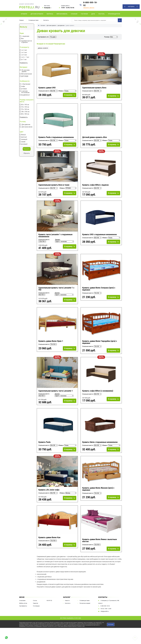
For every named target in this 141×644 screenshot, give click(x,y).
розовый (24, 144)
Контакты (46, 20)
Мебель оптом (23, 604)
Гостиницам (36, 607)
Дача (93, 14)
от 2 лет (24, 50)
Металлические (27, 74)
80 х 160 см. (26, 112)
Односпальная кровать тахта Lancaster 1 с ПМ (56, 289)
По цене (53, 37)
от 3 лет (24, 53)
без (22, 39)
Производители (114, 14)
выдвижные (25, 95)
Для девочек (26, 125)
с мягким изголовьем (25, 92)
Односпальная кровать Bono (94, 88)
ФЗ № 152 (49, 601)
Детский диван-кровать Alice (94, 137)
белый (23, 135)
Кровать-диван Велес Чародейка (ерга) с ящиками (100, 343)
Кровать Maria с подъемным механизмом (100, 443)
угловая (24, 89)
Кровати (24, 14)
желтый (24, 137)
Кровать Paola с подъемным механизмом (56, 137)
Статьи (35, 601)
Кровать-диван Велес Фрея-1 (51, 342)
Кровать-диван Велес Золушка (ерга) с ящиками (99, 289)
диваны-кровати (43, 48)
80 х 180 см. (25, 114)
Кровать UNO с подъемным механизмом (99, 235)
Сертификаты (23, 607)
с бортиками (26, 84)
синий (23, 142)
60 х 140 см (25, 105)
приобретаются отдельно (27, 42)
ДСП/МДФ (25, 76)
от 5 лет (24, 55)
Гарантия (35, 604)
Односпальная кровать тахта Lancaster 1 (56, 392)
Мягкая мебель (62, 14)
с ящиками (25, 36)
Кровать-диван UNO (47, 88)
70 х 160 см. (25, 109)
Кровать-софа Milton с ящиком (95, 185)
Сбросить (27, 153)
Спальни (74, 14)
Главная (21, 20)
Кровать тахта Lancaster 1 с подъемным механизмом (55, 236)
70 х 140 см (25, 107)
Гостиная (84, 14)
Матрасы (50, 14)
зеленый (24, 139)
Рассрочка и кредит (85, 604)
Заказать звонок (89, 8)
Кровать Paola (44, 443)
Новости (67, 601)
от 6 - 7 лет (25, 57)
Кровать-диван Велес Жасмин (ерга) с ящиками (98, 490)
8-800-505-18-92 (90, 4)
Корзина (131, 7)
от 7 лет (24, 60)
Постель (101, 14)
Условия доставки (33, 20)
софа (23, 86)
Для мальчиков (27, 127)
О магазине (22, 601)
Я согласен (111, 625)
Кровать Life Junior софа (49, 491)
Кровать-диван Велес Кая (49, 538)
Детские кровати (37, 14)
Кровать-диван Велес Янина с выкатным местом (100, 541)
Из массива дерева (26, 71)
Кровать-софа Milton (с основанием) (98, 392)
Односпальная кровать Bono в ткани (54, 185)
